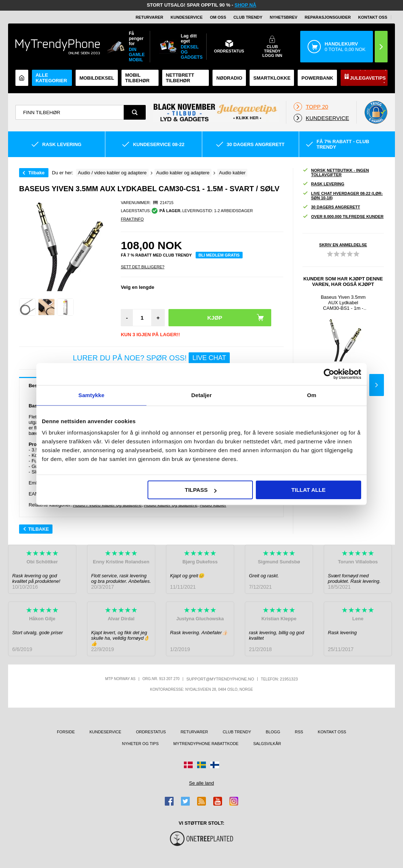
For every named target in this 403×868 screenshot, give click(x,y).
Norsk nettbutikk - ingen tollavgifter (336, 172)
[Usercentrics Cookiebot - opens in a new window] (329, 374)
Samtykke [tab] (92, 395)
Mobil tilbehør (137, 78)
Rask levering (323, 184)
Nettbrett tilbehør (180, 78)
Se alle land (201, 783)
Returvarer (149, 17)
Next (377, 385)
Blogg (273, 732)
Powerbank (317, 78)
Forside (66, 732)
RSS (299, 732)
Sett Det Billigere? (143, 267)
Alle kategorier (51, 78)
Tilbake (37, 173)
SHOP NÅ (245, 5)
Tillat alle (308, 490)
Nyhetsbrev (284, 17)
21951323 (289, 679)
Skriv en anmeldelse (343, 245)
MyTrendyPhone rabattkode (206, 744)
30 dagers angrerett (331, 207)
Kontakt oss (373, 17)
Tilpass (200, 490)
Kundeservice (187, 17)
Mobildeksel (97, 78)
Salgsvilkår (267, 744)
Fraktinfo (132, 219)
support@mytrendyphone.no (220, 679)
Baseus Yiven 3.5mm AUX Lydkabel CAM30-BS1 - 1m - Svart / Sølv (343, 303)
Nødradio (229, 78)
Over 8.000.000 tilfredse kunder (343, 217)
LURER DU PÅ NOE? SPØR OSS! (151, 358)
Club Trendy (248, 17)
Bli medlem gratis (219, 255)
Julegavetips (368, 78)
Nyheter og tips (140, 744)
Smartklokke (272, 78)
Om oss (218, 17)
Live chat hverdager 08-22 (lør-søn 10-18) (343, 196)
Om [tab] (311, 395)
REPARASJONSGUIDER (328, 17)
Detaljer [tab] (201, 395)
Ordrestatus (151, 732)
